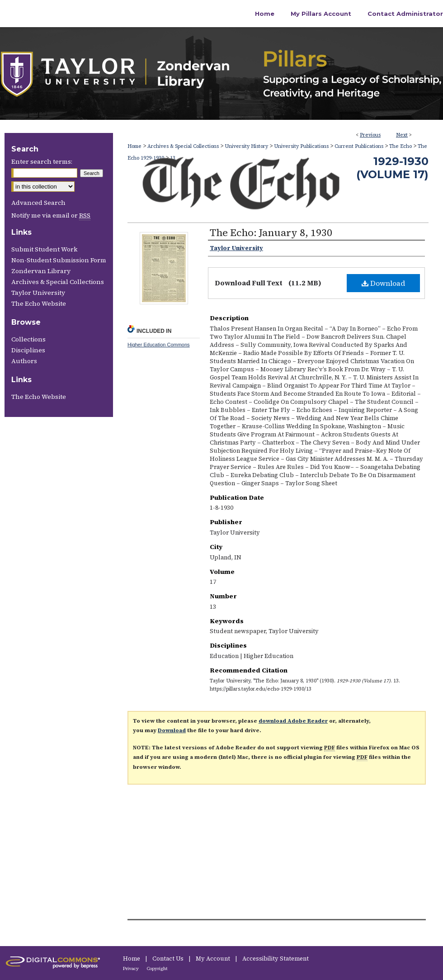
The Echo (401, 146)
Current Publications (359, 146)
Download (383, 283)
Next (402, 135)
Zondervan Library (41, 271)
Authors (24, 361)
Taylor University (38, 293)
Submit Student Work (44, 249)
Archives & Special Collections (183, 146)
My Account (214, 959)
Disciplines (28, 350)
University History (246, 146)
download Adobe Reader (293, 721)
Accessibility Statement (276, 959)
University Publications (301, 146)
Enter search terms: (42, 161)
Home (134, 146)
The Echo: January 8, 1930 (271, 232)
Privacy (131, 968)
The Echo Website (39, 303)
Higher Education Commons (159, 345)
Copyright (157, 968)
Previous (370, 135)
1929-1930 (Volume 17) (392, 168)
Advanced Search (38, 203)
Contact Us (169, 959)
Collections (28, 339)
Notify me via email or (51, 215)
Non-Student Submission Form (59, 260)
